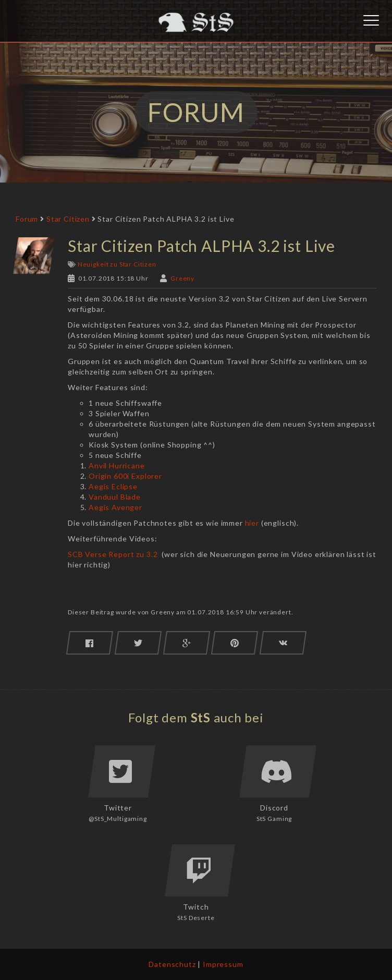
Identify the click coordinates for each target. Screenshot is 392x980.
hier (252, 523)
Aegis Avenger (115, 507)
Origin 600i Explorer (125, 476)
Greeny (182, 278)
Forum (27, 219)
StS (201, 717)
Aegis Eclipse (113, 486)
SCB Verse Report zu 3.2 (113, 554)
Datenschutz (172, 964)
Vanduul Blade (115, 497)
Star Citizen (68, 219)
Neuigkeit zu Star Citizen (117, 264)
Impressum (223, 964)
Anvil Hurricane (117, 465)
